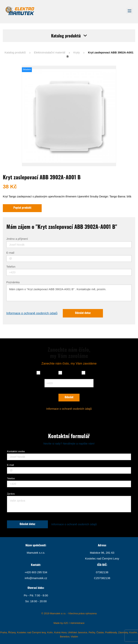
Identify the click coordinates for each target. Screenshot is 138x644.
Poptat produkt (22, 208)
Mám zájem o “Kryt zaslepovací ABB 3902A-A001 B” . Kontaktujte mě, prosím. (69, 293)
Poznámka (13, 282)
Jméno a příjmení (17, 239)
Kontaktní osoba (16, 451)
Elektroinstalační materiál (50, 53)
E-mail (10, 253)
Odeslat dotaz (83, 313)
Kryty (77, 53)
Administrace (77, 623)
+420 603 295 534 (36, 572)
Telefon (11, 267)
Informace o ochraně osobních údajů (32, 313)
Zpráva (11, 494)
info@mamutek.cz (36, 578)
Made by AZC (61, 623)
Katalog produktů (15, 53)
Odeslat (69, 397)
